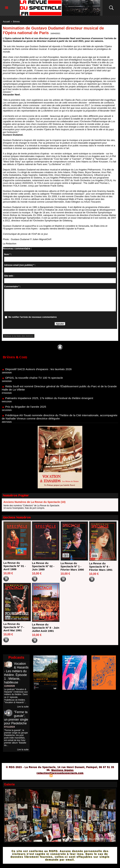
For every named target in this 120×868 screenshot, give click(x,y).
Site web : (9, 275)
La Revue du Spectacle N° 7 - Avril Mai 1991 (14, 627)
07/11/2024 (9, 737)
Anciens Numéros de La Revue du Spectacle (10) (34, 502)
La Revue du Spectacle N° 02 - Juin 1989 (43, 566)
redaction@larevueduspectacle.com (60, 783)
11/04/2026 (9, 693)
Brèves (16, 21)
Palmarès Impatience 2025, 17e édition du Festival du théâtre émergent (51, 399)
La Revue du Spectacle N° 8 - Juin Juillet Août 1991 (43, 629)
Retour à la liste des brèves (17, 336)
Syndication (59, 786)
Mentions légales (62, 780)
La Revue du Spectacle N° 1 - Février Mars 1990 (73, 566)
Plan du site (42, 786)
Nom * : (8, 254)
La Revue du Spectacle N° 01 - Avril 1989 (15, 566)
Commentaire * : (12, 286)
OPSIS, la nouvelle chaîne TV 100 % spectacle (35, 379)
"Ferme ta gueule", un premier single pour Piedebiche (16, 726)
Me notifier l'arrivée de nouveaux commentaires (33, 317)
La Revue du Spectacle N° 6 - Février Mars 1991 (101, 566)
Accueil (6, 21)
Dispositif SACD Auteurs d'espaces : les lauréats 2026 (39, 370)
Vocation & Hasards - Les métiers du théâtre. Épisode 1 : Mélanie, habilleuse (16, 678)
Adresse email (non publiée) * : (20, 265)
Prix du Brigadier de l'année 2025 (26, 408)
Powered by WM (76, 786)
